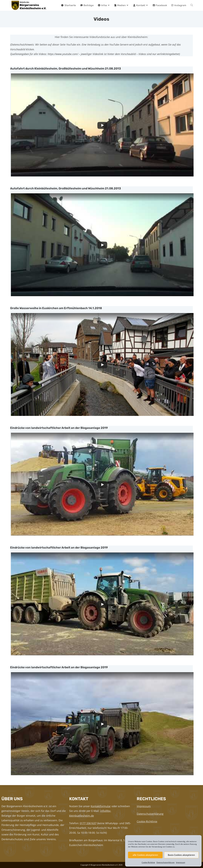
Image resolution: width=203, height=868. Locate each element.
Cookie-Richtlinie (148, 862)
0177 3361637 (88, 823)
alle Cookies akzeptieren (145, 855)
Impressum (181, 862)
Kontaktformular (101, 806)
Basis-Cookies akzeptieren (181, 855)
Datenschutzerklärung (166, 862)
